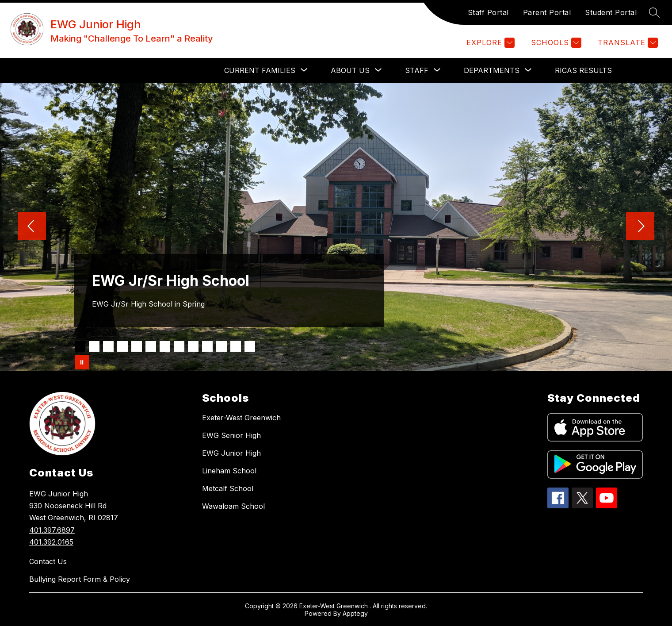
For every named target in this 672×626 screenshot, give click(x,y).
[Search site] (654, 12)
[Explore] (489, 43)
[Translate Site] (627, 43)
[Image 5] (137, 346)
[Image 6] (151, 346)
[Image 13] (250, 346)
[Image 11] (221, 346)
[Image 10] (207, 346)
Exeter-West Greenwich (241, 418)
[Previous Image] (32, 227)
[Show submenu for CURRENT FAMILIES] (260, 70)
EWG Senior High (231, 435)
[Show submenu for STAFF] (417, 70)
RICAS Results (583, 70)
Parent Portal (547, 12)
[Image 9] (193, 346)
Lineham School (229, 471)
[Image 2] (94, 346)
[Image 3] (108, 346)
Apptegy (355, 613)
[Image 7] (165, 346)
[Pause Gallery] (82, 362)
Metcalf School (228, 488)
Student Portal (611, 12)
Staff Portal (488, 12)
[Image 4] (122, 346)
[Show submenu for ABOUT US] (350, 70)
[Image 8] (179, 346)
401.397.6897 (52, 530)
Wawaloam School (233, 506)
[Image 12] (236, 346)
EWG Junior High (231, 453)
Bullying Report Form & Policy (80, 579)
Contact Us (48, 561)
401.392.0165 (51, 542)
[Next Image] (640, 227)
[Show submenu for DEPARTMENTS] (492, 70)
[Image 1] (80, 346)
